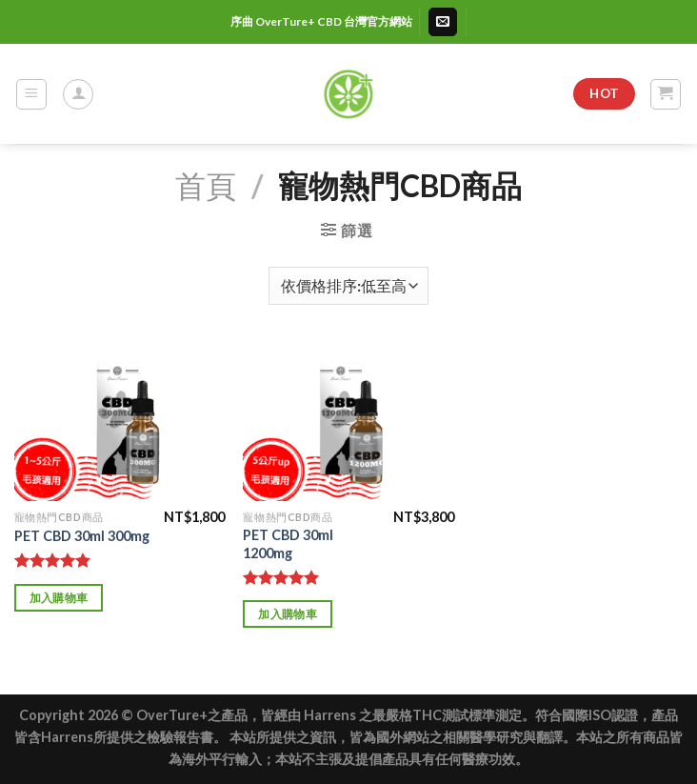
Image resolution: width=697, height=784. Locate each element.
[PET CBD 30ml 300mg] (119, 422)
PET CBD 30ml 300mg (82, 536)
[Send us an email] (443, 22)
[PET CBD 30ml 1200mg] (348, 422)
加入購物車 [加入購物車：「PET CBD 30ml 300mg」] (59, 598)
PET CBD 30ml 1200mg (288, 544)
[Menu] (32, 94)
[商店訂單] (348, 286)
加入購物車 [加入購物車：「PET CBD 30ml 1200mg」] (288, 614)
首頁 (206, 185)
